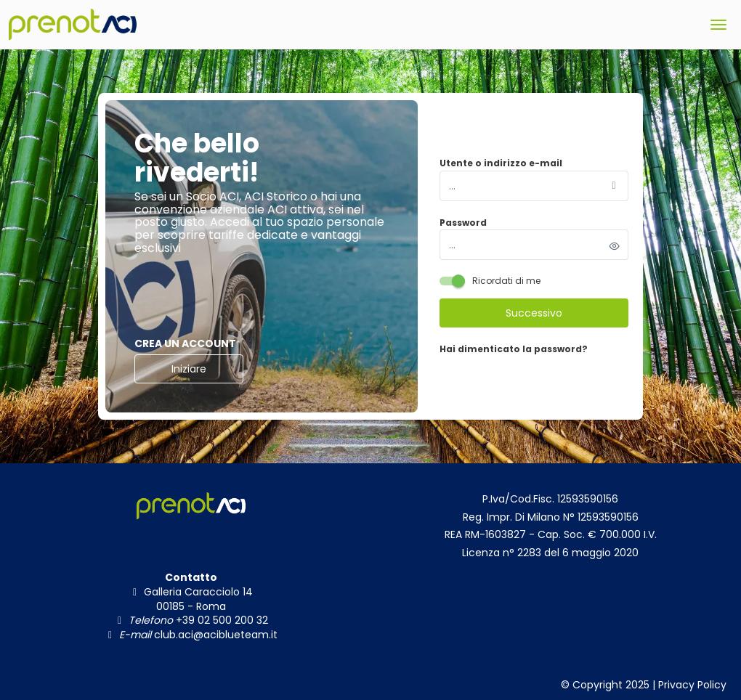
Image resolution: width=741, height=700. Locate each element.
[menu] (718, 25)
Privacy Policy (692, 685)
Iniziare (189, 369)
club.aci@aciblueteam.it (214, 635)
